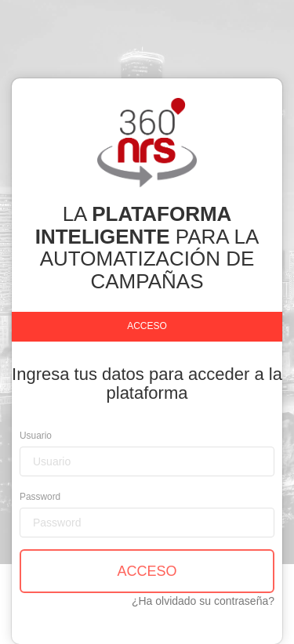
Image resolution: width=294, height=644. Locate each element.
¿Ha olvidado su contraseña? (203, 601)
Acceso (147, 326)
